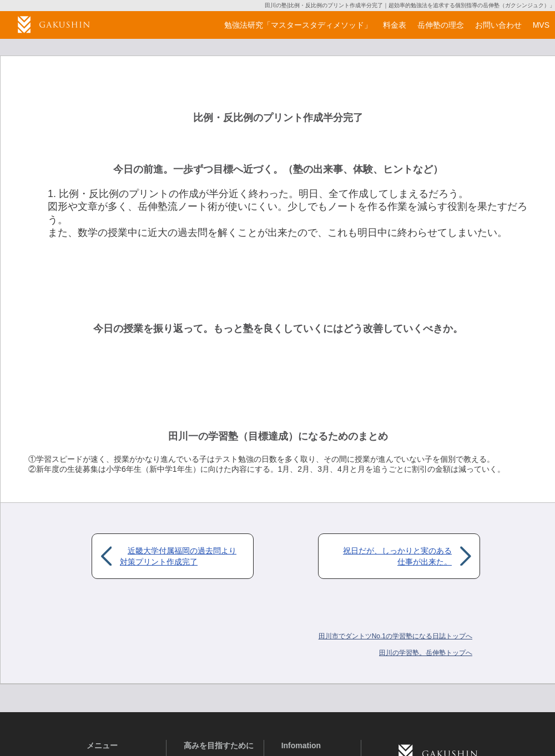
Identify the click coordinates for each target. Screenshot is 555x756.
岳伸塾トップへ (426, 653)
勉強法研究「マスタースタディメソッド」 (298, 25)
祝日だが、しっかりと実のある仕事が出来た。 (397, 556)
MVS (541, 25)
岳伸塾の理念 (441, 25)
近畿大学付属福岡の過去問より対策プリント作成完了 (178, 556)
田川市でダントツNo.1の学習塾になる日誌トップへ (395, 636)
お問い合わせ (498, 25)
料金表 (395, 25)
